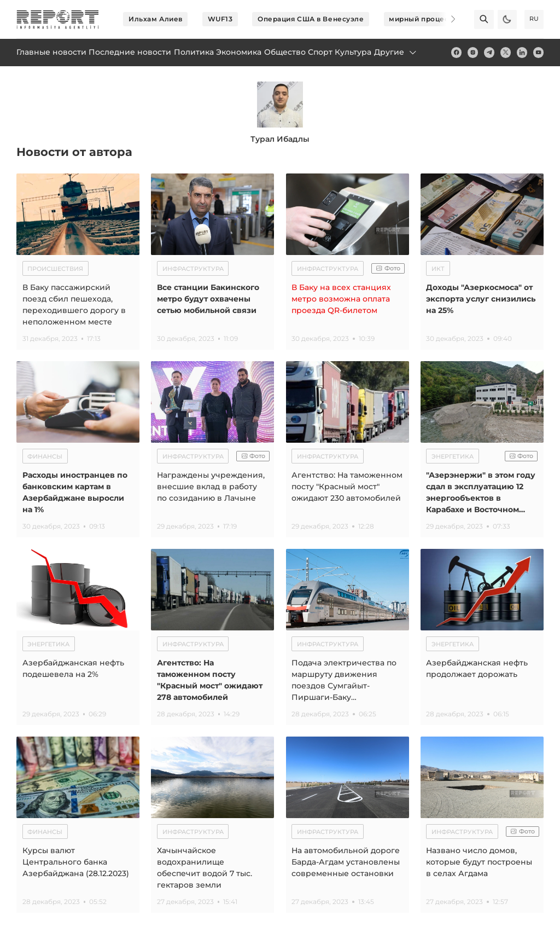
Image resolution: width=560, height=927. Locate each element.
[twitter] (506, 52)
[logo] (58, 19)
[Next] (446, 19)
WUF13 (220, 19)
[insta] (473, 52)
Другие (396, 52)
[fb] (456, 52)
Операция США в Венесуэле (311, 19)
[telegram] (489, 52)
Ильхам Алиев (156, 19)
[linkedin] (522, 52)
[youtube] (538, 52)
